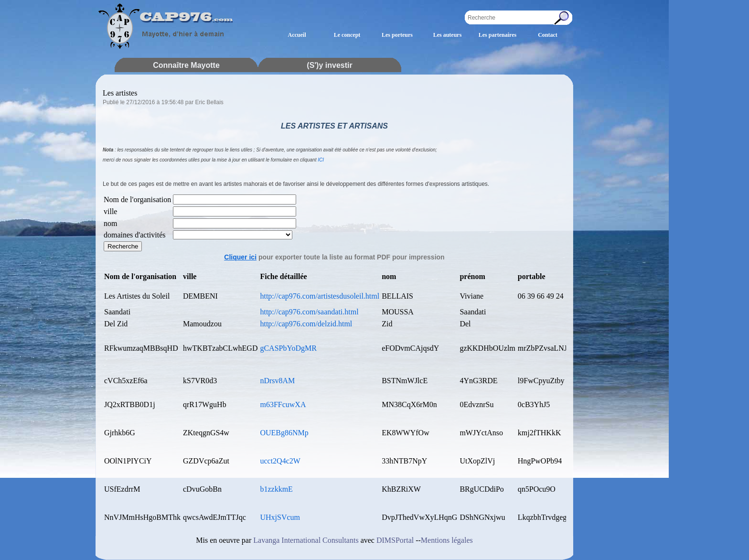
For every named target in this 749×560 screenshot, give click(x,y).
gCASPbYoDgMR (288, 348)
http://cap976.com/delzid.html (306, 324)
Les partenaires (498, 35)
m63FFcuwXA (283, 404)
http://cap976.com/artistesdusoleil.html (320, 296)
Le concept (347, 35)
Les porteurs (397, 35)
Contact (548, 35)
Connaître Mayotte (186, 65)
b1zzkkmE (276, 489)
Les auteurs (448, 35)
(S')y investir (329, 65)
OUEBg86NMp (284, 433)
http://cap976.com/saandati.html (309, 312)
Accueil (297, 35)
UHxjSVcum (280, 517)
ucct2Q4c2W (280, 461)
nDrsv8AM (277, 381)
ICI (321, 160)
